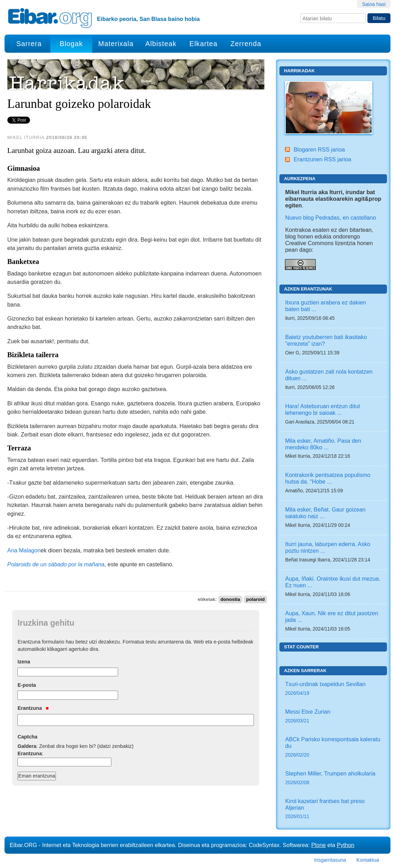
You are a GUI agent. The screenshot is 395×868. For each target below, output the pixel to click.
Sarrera (29, 44)
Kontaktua (368, 860)
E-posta (27, 685)
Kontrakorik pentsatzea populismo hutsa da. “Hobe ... (328, 478)
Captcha (27, 737)
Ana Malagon (24, 550)
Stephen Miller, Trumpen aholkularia (333, 778)
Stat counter (301, 647)
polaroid (255, 599)
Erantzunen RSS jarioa (323, 159)
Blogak (71, 44)
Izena (24, 662)
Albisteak (161, 44)
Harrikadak (299, 71)
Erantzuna (33, 708)
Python (345, 845)
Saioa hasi (374, 4)
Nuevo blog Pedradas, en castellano (330, 218)
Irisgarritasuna (330, 860)
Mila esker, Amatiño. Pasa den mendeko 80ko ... (323, 444)
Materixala (116, 44)
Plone (318, 845)
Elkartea (203, 44)
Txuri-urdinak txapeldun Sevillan (333, 689)
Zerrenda (246, 44)
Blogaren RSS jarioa (319, 149)
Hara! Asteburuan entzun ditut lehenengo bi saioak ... (322, 409)
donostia (230, 599)
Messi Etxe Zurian (333, 717)
